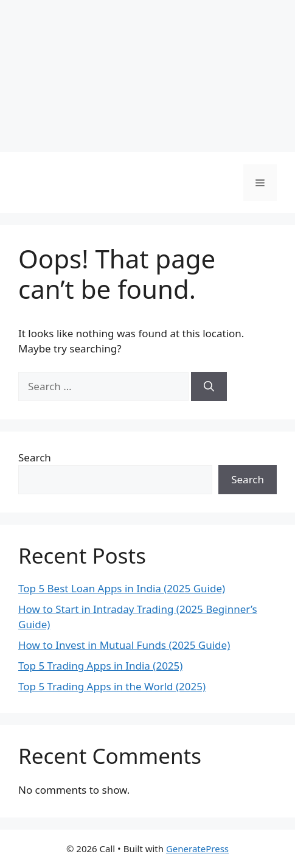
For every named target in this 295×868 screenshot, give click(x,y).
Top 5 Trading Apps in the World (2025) (112, 686)
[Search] (209, 387)
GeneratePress (197, 849)
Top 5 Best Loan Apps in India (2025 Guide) (122, 588)
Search (35, 457)
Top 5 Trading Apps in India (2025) (100, 666)
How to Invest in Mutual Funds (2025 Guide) (124, 645)
